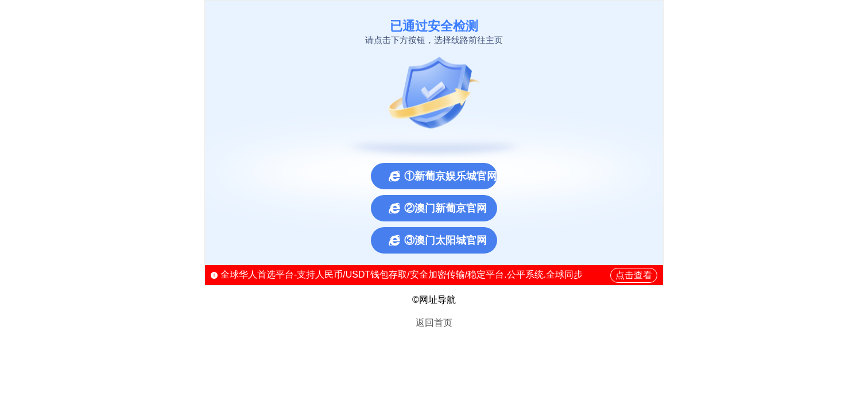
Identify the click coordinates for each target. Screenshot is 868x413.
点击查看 (634, 275)
